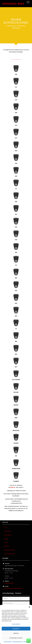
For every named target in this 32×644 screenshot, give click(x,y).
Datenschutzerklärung (17, 642)
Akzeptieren (16, 629)
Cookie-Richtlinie (8, 642)
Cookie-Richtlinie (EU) (9, 554)
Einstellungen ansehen (16, 638)
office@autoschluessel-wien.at (13, 588)
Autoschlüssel (7, 531)
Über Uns (6, 539)
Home (5, 528)
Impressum (26, 642)
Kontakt (6, 543)
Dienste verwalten (16, 624)
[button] (29, 607)
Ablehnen (16, 633)
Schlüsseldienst (8, 535)
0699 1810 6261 (9, 583)
